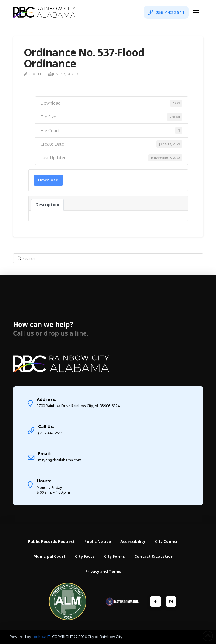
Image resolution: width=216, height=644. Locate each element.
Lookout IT (42, 637)
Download (48, 180)
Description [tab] (47, 205)
